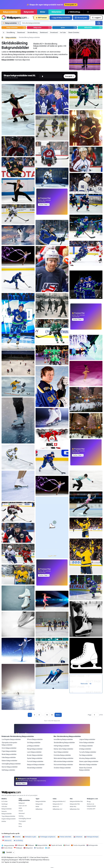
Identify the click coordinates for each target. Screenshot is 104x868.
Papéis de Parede (57, 848)
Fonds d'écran (8, 851)
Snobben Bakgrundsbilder (62, 771)
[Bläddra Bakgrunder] (50, 31)
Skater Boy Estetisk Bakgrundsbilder (86, 772)
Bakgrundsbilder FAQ (76, 805)
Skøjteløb (6, 840)
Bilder (43, 15)
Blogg (89, 805)
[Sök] (99, 26)
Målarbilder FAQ (75, 812)
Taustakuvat (40, 851)
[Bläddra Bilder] (75, 31)
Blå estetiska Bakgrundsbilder (64, 765)
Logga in (96, 21)
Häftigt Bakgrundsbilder (62, 749)
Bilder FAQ (73, 810)
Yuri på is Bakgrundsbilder (88, 755)
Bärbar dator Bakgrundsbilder (64, 752)
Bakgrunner (29, 851)
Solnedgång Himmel (25, 822)
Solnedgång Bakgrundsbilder (11, 767)
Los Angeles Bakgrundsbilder (11, 743)
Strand (21, 814)
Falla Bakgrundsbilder (9, 761)
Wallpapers (21, 848)
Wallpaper (31, 848)
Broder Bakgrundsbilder (35, 758)
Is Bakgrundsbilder (85, 752)
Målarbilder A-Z (57, 812)
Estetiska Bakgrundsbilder (62, 758)
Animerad (22, 817)
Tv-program (22, 824)
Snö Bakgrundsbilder (86, 749)
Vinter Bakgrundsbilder (87, 746)
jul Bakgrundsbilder (33, 749)
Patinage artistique (91, 840)
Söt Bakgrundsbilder (34, 746)
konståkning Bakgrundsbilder (63, 743)
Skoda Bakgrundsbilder (35, 771)
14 (52, 718)
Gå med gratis (81, 21)
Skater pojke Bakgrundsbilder (89, 765)
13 (47, 718)
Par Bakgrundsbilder (86, 758)
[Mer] (88, 15)
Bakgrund (22, 806)
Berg (20, 827)
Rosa (20, 830)
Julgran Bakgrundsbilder (87, 743)
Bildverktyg (74, 15)
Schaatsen (78, 840)
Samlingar (5, 807)
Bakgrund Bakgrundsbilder (36, 768)
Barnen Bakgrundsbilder (10, 770)
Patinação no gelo (29, 840)
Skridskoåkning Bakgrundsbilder (64, 746)
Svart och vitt (23, 809)
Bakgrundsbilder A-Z (59, 805)
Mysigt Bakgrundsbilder (35, 752)
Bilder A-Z (56, 810)
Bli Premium (41, 21)
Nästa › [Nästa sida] (58, 718)
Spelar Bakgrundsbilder (35, 761)
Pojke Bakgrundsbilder (9, 754)
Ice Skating (18, 844)
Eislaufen (17, 840)
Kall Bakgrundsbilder (8, 773)
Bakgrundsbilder (10, 15)
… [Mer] (28, 21)
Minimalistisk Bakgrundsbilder (64, 761)
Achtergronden (93, 848)
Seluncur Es (7, 844)
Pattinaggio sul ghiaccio (47, 840)
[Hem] (2, 40)
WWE (20, 811)
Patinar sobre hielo (65, 840)
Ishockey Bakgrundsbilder (88, 761)
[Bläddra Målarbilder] (101, 31)
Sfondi (68, 848)
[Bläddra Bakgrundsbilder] (25, 31)
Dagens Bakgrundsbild (9, 822)
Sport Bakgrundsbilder (61, 755)
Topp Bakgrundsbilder (8, 819)
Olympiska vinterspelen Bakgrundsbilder (9, 747)
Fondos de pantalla (79, 848)
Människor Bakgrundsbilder (88, 768)
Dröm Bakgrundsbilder (9, 751)
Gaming (21, 819)
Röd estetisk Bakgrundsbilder (63, 768)
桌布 (49, 851)
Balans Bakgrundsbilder (10, 764)
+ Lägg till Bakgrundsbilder (61, 21)
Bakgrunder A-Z (58, 807)
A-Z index (5, 805)
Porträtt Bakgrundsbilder (35, 765)
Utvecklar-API (91, 812)
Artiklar (4, 824)
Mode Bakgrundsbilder (9, 757)
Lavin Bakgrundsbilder (34, 755)
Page (90, 718)
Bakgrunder (29, 15)
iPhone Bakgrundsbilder (35, 743)
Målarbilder (57, 15)
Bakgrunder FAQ (75, 807)
